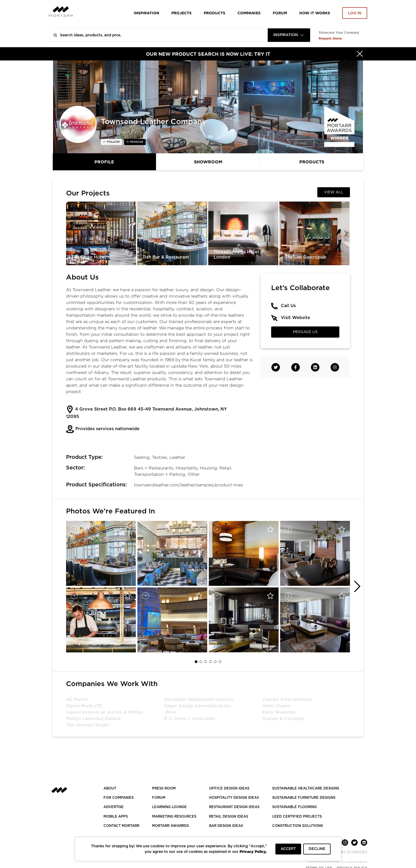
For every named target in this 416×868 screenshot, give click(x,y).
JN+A (170, 712)
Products (214, 13)
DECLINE (317, 849)
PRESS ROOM (164, 789)
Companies (249, 13)
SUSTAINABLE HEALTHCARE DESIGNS (306, 789)
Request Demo (330, 38)
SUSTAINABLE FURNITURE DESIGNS (304, 798)
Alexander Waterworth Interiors (199, 700)
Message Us (305, 332)
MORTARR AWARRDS (170, 826)
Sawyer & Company (283, 719)
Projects (181, 13)
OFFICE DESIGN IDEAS (229, 789)
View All (334, 192)
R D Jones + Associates (190, 719)
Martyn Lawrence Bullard (93, 719)
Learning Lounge (169, 807)
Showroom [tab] (208, 162)
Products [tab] (312, 162)
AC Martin (77, 700)
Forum (280, 13)
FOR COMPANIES (119, 798)
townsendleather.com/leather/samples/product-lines (188, 485)
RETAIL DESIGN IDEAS (229, 817)
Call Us (288, 306)
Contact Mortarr (121, 826)
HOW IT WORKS (315, 13)
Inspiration (146, 13)
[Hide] (360, 54)
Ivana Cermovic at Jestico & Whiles (104, 712)
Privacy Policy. (253, 851)
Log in (355, 13)
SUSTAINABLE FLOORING (294, 807)
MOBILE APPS (116, 817)
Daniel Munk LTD (84, 706)
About (110, 789)
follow (113, 142)
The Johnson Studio (88, 725)
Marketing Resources (174, 817)
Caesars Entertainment (287, 700)
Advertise (114, 807)
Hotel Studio (276, 706)
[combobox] (289, 35)
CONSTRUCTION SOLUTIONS (298, 826)
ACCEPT (288, 849)
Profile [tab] (104, 162)
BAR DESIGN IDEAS (226, 826)
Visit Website (296, 318)
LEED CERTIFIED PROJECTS (297, 817)
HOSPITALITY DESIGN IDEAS (234, 798)
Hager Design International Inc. (198, 706)
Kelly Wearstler (279, 712)
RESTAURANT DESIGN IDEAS (234, 807)
